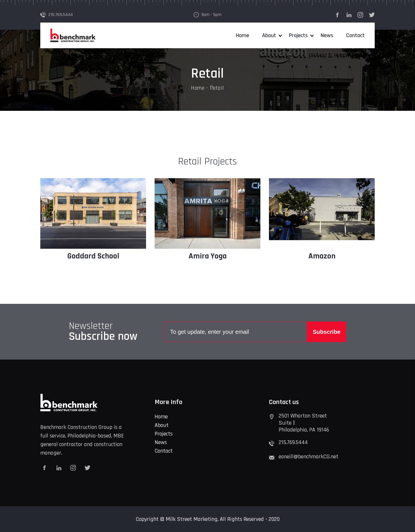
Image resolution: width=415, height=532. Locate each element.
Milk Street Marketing (192, 519)
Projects (298, 35)
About (269, 35)
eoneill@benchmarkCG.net (309, 457)
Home (243, 35)
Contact (355, 35)
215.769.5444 (61, 15)
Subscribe (327, 332)
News (327, 35)
